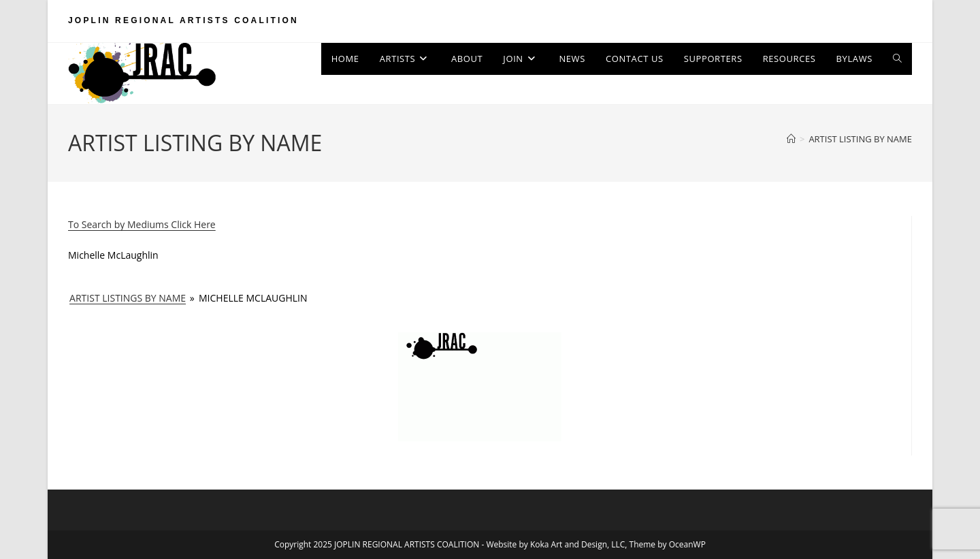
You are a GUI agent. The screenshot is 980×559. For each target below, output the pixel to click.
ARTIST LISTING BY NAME (860, 139)
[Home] (791, 139)
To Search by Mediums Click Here (142, 224)
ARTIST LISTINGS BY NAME (128, 298)
